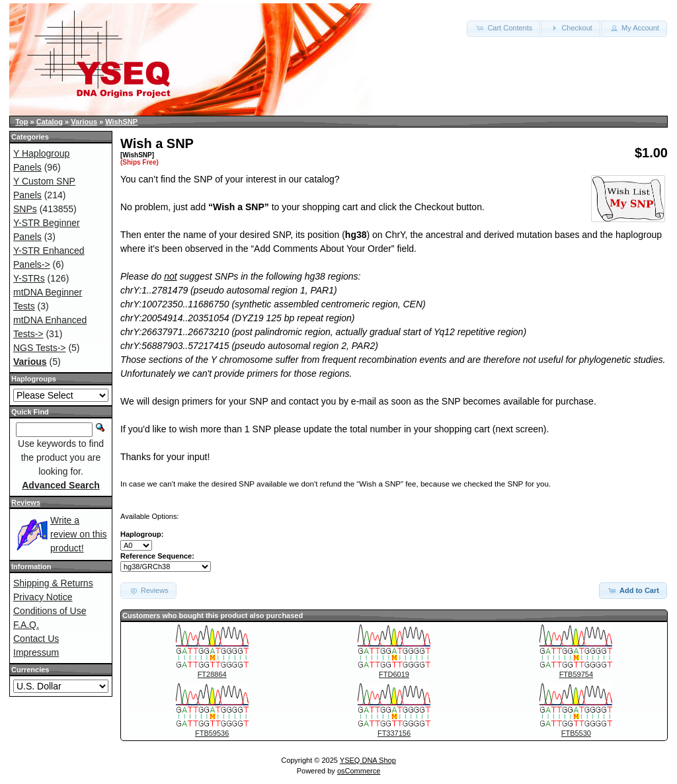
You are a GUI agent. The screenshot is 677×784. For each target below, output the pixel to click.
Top (21, 122)
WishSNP (121, 122)
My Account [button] (634, 28)
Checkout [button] (571, 28)
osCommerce (359, 771)
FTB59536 (212, 733)
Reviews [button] (148, 590)
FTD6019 (394, 674)
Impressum (36, 652)
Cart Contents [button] (503, 28)
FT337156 (394, 733)
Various (84, 122)
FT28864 (212, 674)
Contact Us (36, 639)
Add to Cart (633, 590)
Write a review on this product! (79, 534)
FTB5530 (576, 733)
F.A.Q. (26, 625)
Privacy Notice (43, 597)
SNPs (25, 209)
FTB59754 (576, 674)
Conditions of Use (50, 611)
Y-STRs (29, 278)
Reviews (26, 502)
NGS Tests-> (40, 348)
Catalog (50, 122)
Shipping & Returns (53, 583)
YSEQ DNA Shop (368, 760)
